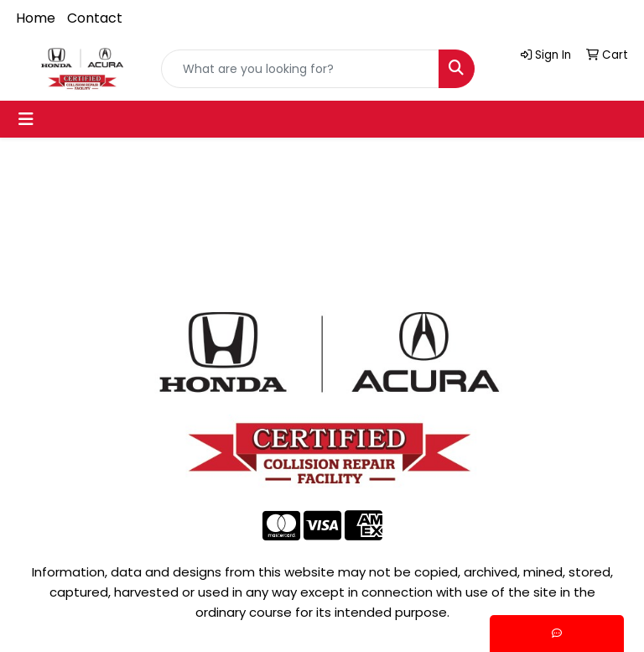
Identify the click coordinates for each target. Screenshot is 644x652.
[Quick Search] (300, 69)
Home (36, 18)
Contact (95, 18)
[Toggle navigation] (26, 119)
